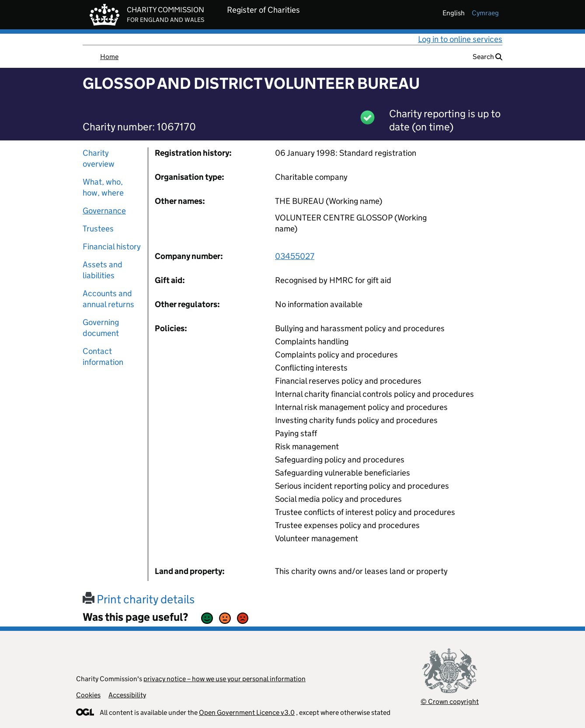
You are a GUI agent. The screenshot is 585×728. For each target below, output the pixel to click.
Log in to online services (460, 39)
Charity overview (99, 158)
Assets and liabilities (103, 270)
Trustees (98, 229)
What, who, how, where (103, 187)
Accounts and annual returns (108, 299)
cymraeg (485, 13)
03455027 (295, 256)
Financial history (112, 247)
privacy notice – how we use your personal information (225, 679)
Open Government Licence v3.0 (247, 712)
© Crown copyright (450, 702)
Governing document (101, 328)
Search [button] (487, 57)
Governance (104, 211)
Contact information (103, 357)
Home (109, 57)
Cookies (88, 695)
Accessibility (127, 695)
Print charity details (139, 599)
